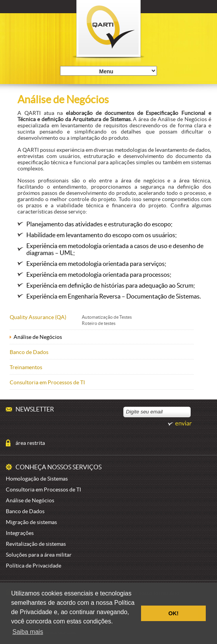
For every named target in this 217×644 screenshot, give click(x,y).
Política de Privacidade (34, 566)
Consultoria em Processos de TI (47, 382)
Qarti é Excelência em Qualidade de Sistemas (109, 33)
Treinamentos (26, 367)
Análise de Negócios (38, 337)
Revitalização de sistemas (36, 544)
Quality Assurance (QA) (38, 317)
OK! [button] (173, 613)
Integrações (20, 533)
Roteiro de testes (99, 323)
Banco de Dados (29, 352)
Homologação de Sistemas (37, 479)
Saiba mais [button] (28, 632)
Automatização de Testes (107, 317)
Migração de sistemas (31, 522)
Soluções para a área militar (39, 555)
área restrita (30, 443)
